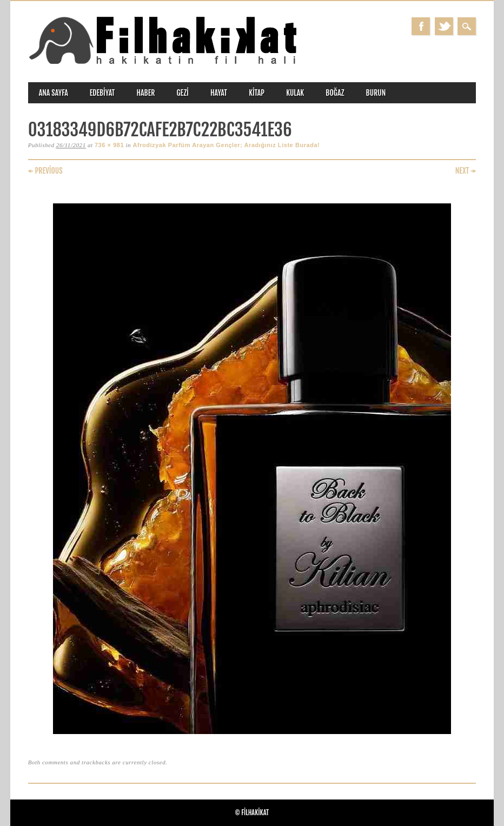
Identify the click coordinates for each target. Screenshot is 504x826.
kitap (257, 93)
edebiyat (102, 93)
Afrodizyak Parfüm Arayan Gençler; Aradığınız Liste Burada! (226, 145)
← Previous (45, 171)
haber (145, 93)
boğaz (335, 93)
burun (376, 93)
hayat (219, 93)
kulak (295, 93)
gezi (183, 93)
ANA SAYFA (54, 93)
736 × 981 (109, 145)
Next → (466, 171)
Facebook (421, 26)
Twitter (444, 26)
